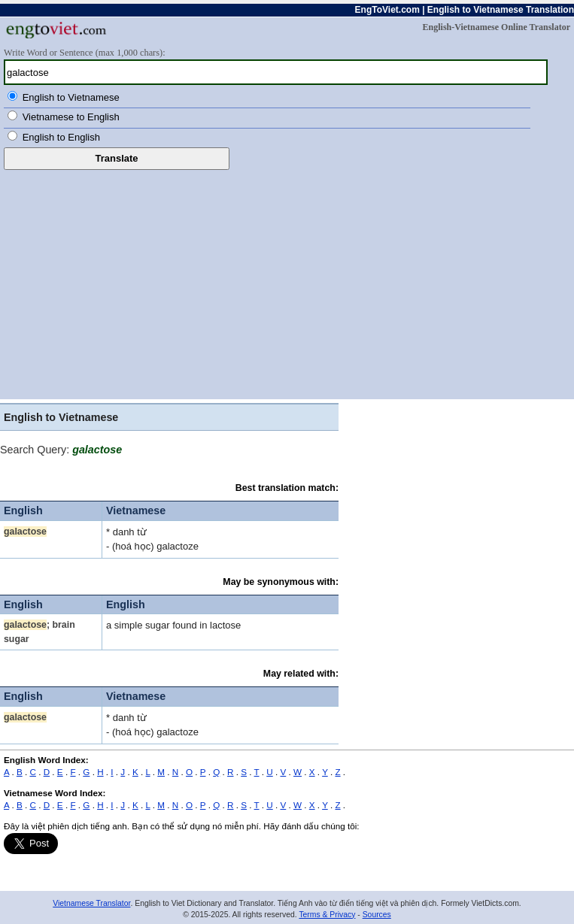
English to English (61, 137)
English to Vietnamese (71, 97)
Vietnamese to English (71, 117)
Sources (377, 915)
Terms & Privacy (327, 915)
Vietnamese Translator (91, 903)
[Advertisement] (287, 283)
